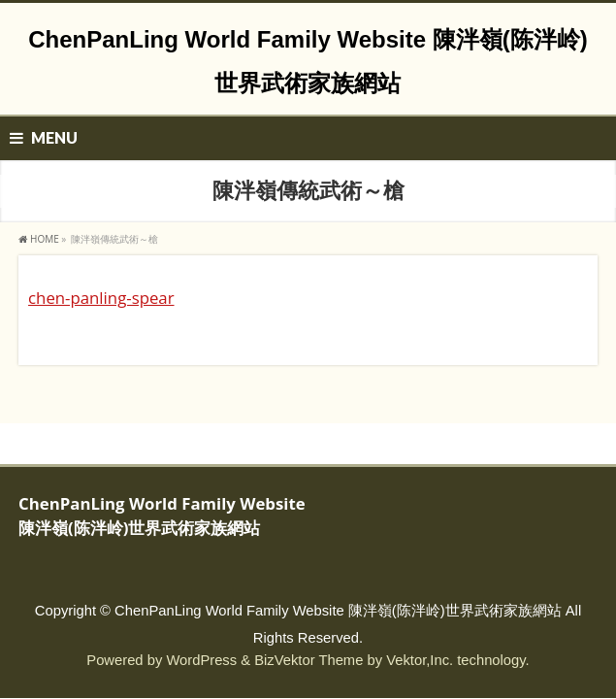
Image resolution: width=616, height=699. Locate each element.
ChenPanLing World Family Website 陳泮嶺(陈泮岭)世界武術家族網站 (338, 611)
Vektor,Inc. (420, 660)
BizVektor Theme (308, 660)
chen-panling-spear (101, 298)
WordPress (201, 660)
